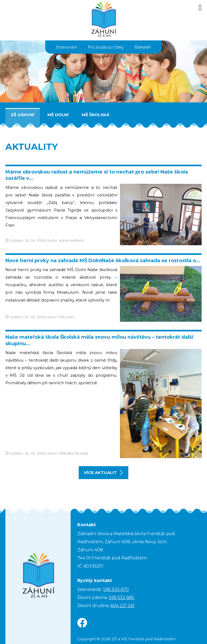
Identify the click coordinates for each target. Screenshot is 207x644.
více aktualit (103, 473)
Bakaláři (143, 47)
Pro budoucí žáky (106, 47)
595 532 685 (122, 598)
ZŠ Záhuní (23, 115)
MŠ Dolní (58, 115)
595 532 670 (116, 589)
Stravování (67, 47)
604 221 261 (123, 606)
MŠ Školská (95, 115)
